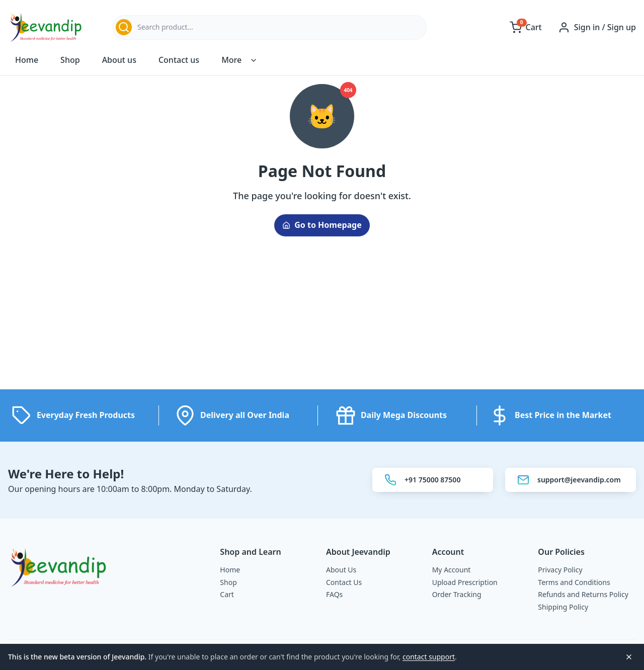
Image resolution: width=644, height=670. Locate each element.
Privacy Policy (560, 570)
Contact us (179, 60)
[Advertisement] (322, 319)
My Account (452, 570)
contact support (429, 657)
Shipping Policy (563, 607)
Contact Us (344, 582)
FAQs (334, 594)
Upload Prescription (465, 582)
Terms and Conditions (574, 582)
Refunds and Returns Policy (583, 594)
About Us (341, 570)
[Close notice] (629, 657)
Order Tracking (457, 594)
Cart (227, 594)
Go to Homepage (322, 225)
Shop (70, 60)
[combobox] (270, 27)
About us (119, 60)
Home (27, 60)
